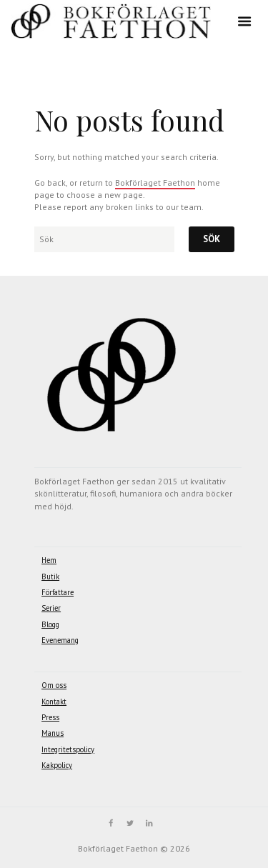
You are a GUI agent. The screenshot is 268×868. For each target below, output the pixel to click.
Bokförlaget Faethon (155, 183)
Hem (49, 560)
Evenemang (60, 640)
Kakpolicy (57, 765)
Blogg (50, 624)
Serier (51, 608)
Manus (53, 733)
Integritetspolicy (68, 749)
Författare (58, 592)
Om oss (54, 685)
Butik (50, 577)
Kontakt (54, 702)
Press (50, 717)
